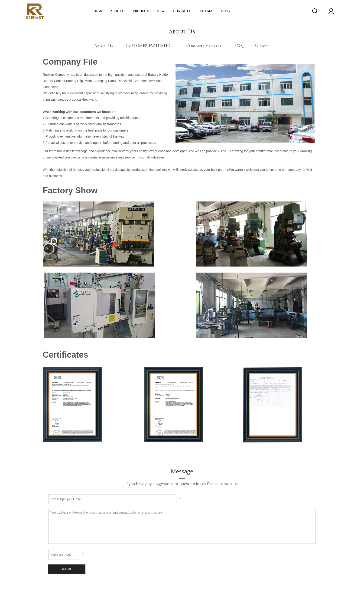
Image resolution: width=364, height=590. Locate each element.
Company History (204, 46)
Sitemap (207, 11)
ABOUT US (118, 11)
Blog (226, 11)
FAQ (238, 46)
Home (98, 11)
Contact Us (183, 11)
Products (142, 11)
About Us (104, 46)
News (162, 11)
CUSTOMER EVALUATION (150, 46)
